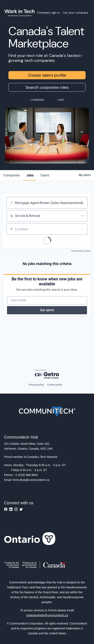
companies (12, 175)
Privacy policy (36, 385)
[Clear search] (82, 203)
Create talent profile (47, 75)
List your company (76, 13)
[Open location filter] (82, 229)
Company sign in (48, 13)
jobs (30, 175)
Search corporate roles (47, 87)
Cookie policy (55, 385)
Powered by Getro (81, 251)
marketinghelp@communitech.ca (47, 615)
